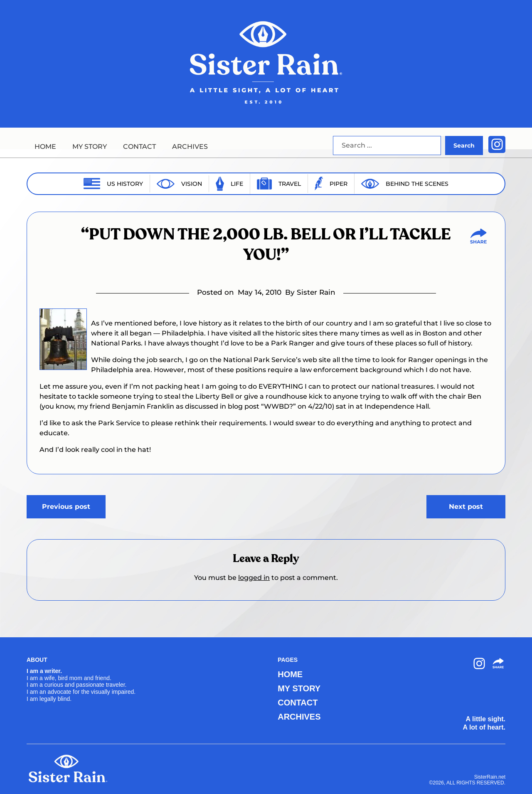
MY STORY (90, 147)
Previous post (66, 507)
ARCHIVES (190, 147)
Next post (466, 507)
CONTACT (139, 147)
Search (464, 145)
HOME (45, 147)
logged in (254, 578)
